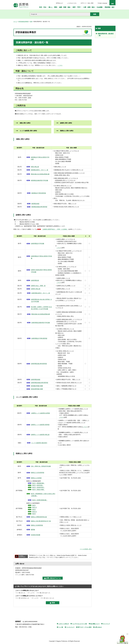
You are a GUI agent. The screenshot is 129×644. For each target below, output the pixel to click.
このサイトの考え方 (64, 624)
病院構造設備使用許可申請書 (39, 180)
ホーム (15, 22)
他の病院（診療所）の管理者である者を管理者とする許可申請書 (41, 308)
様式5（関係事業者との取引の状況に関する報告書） (43, 495)
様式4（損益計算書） (39, 490)
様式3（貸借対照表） (39, 487)
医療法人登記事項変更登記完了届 (41, 521)
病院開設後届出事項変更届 (39, 207)
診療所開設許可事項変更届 (39, 338)
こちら (59, 248)
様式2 (34, 510)
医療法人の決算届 (36, 478)
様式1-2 (35, 507)
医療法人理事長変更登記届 (39, 517)
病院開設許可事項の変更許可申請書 (40, 158)
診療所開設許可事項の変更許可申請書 (41, 257)
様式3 (34, 514)
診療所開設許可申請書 (38, 244)
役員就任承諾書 (36, 535)
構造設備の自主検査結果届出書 (40, 174)
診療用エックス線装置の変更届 (40, 425)
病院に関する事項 (24, 123)
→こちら (60, 65)
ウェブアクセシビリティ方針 (80, 624)
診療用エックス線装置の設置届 (40, 413)
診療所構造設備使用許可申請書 (41, 323)
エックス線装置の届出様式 (39, 443)
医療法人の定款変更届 (38, 473)
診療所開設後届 (36, 380)
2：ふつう (31, 593)
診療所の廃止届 (36, 289)
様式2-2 (35, 512)
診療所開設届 (35, 280)
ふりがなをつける (72, 3)
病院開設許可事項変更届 (39, 193)
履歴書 (33, 530)
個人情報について (95, 624)
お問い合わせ (98, 627)
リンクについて (70, 627)
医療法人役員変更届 (37, 525)
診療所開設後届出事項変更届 (39, 383)
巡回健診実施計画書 (37, 386)
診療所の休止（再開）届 (38, 286)
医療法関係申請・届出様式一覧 (106, 34)
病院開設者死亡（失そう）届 (39, 170)
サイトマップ (106, 624)
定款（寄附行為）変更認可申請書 (41, 466)
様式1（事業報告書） (39, 483)
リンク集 (61, 627)
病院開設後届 (35, 204)
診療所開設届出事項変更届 (39, 364)
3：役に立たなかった (44, 593)
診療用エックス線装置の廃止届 (40, 435)
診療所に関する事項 (65, 123)
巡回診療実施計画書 (37, 389)
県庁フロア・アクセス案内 (85, 627)
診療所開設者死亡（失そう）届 (41, 293)
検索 (112, 4)
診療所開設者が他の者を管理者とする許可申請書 (41, 300)
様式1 (34, 505)
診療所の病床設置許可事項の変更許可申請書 (41, 271)
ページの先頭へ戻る (86, 549)
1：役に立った (21, 593)
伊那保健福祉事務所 (23, 22)
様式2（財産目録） (38, 485)
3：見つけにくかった (48, 598)
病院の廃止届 (35, 167)
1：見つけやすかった (23, 598)
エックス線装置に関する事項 (28, 131)
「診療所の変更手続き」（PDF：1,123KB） (55, 229)
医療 (31, 22)
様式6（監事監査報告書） (40, 500)
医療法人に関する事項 (66, 131)
